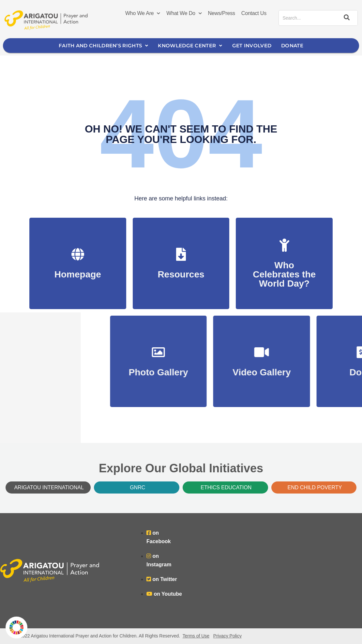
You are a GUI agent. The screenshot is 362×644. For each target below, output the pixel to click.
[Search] (346, 18)
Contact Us (254, 13)
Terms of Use (196, 636)
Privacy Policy (227, 636)
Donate (292, 46)
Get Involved (252, 46)
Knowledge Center (190, 46)
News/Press (222, 13)
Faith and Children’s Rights (103, 46)
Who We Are (143, 13)
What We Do (184, 13)
